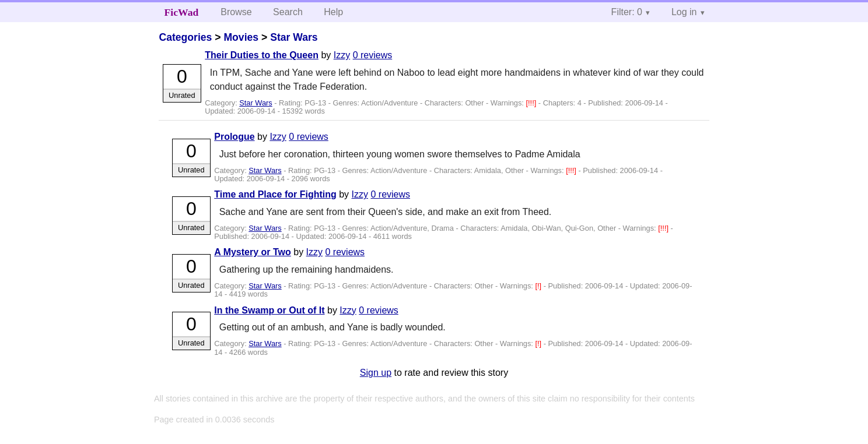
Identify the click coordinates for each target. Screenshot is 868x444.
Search (288, 12)
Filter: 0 (627, 12)
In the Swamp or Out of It (269, 310)
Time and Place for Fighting (275, 194)
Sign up (376, 373)
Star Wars (294, 37)
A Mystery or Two (253, 252)
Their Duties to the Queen (262, 55)
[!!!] (532, 103)
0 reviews (373, 55)
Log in (684, 12)
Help (333, 12)
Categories (185, 37)
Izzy (342, 55)
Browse (236, 12)
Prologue (234, 137)
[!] (539, 286)
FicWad (182, 12)
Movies (241, 37)
